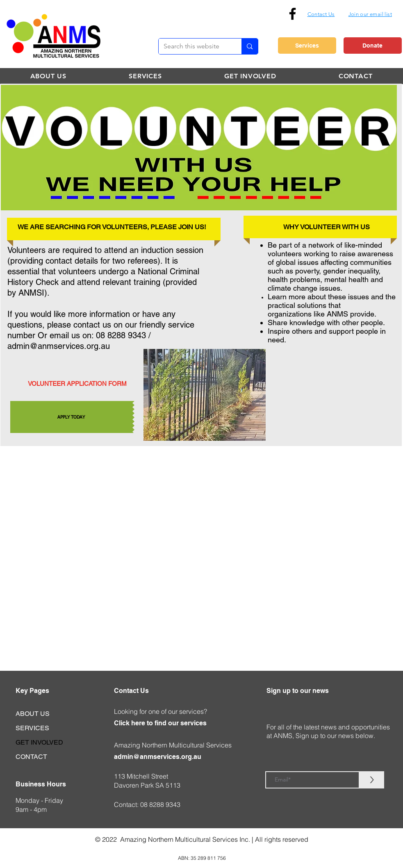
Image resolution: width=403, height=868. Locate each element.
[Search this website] (194, 46)
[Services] (307, 46)
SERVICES (32, 728)
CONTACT (31, 757)
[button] (370, 14)
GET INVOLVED (39, 742)
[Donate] (373, 46)
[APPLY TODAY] (71, 417)
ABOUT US (33, 714)
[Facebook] (293, 14)
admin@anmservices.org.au (59, 346)
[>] (372, 780)
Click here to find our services (160, 723)
